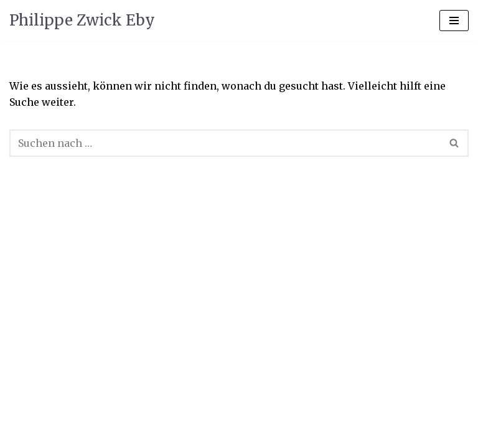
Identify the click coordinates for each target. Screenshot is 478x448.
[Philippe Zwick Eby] (82, 21)
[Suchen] (225, 143)
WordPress (296, 408)
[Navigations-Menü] (454, 21)
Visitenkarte (43, 434)
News (105, 434)
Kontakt (157, 434)
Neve (166, 408)
